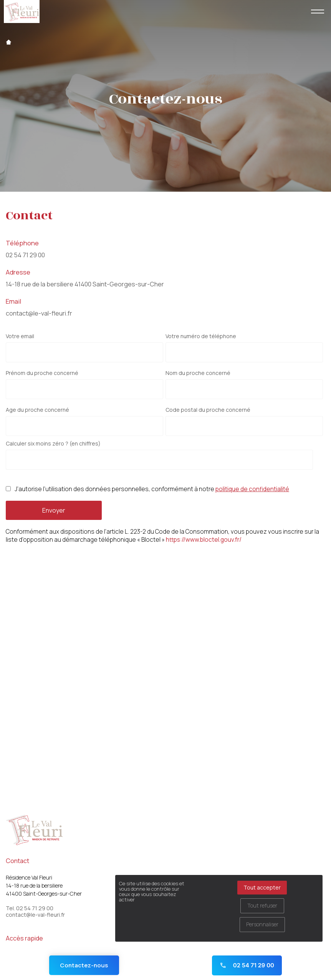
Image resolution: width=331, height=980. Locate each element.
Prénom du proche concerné (42, 373)
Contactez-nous (84, 965)
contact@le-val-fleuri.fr (39, 313)
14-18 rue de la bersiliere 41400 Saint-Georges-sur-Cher (85, 284)
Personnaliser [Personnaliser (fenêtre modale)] (262, 924)
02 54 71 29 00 (25, 255)
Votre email (20, 336)
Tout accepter (262, 887)
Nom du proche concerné (198, 373)
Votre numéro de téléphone (201, 336)
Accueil (9, 42)
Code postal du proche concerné (208, 410)
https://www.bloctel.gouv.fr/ (204, 540)
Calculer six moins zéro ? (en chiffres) (53, 444)
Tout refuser (262, 905)
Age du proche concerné (37, 410)
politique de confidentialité (252, 489)
